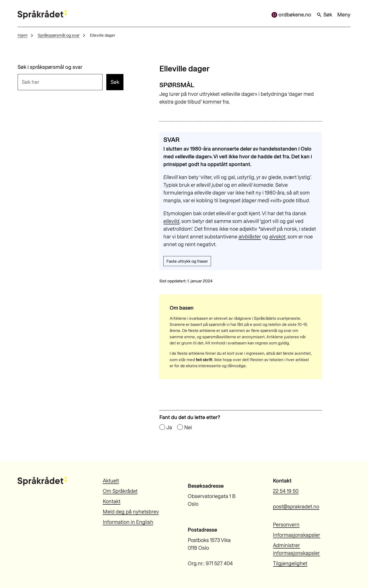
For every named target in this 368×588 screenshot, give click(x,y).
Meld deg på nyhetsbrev (131, 512)
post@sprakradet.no (296, 507)
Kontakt (112, 501)
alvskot (277, 237)
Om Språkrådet (120, 491)
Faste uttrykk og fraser (187, 261)
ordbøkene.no (291, 15)
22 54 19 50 (286, 491)
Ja (169, 428)
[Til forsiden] (42, 15)
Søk (324, 15)
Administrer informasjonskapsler (296, 549)
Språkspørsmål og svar (59, 35)
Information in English (128, 522)
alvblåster (250, 237)
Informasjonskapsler (297, 535)
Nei (188, 428)
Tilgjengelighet (290, 563)
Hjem (23, 35)
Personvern (286, 525)
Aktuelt (111, 481)
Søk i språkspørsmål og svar (50, 67)
